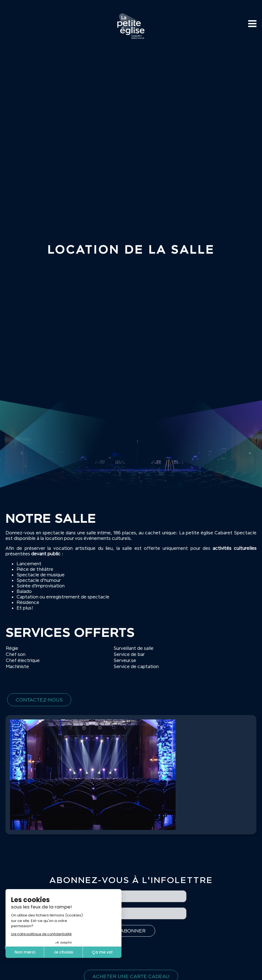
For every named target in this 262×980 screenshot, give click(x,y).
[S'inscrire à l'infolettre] (131, 931)
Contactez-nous (39, 700)
